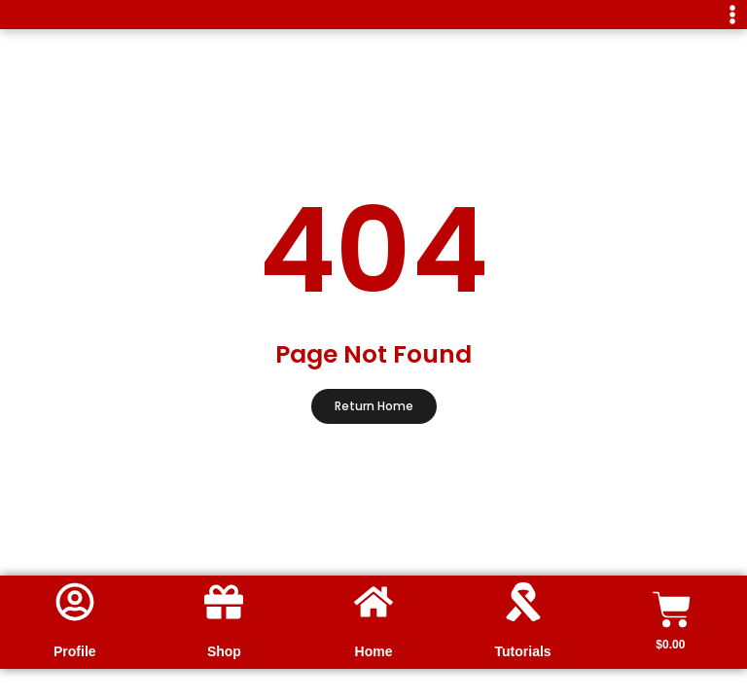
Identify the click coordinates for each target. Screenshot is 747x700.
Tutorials (523, 651)
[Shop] (224, 602)
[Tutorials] (523, 602)
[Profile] (75, 602)
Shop (224, 651)
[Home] (373, 602)
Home (374, 651)
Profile (75, 651)
